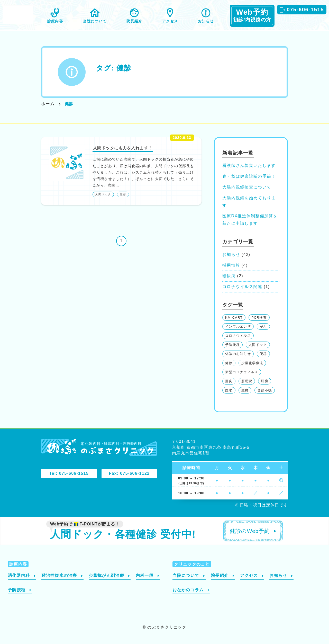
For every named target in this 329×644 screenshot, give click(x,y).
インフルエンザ (238, 327)
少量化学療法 (252, 363)
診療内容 (55, 21)
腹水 (229, 390)
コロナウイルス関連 (242, 287)
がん (263, 327)
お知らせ (206, 21)
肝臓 (265, 381)
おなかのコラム (188, 590)
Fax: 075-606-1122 (129, 473)
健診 (123, 194)
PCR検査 (259, 317)
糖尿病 (229, 276)
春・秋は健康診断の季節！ (249, 176)
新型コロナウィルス (242, 372)
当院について (95, 21)
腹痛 (245, 390)
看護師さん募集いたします (249, 166)
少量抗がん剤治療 (106, 575)
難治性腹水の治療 (59, 575)
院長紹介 (134, 21)
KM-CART (234, 317)
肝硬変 (247, 381)
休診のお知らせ (238, 354)
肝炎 (229, 381)
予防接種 (232, 345)
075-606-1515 (305, 9)
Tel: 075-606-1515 (69, 473)
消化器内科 (19, 575)
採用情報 (231, 265)
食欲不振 (265, 390)
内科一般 (145, 575)
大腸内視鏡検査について (247, 187)
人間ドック (103, 194)
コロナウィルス (238, 336)
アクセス (170, 21)
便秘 (263, 354)
